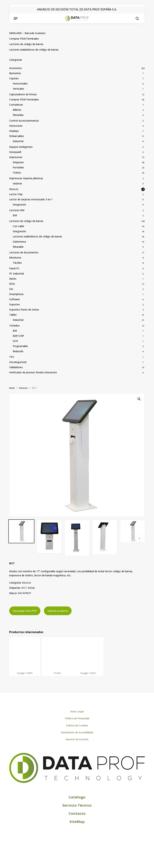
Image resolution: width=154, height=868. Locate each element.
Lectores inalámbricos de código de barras (34, 50)
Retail (31, 588)
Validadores (16, 367)
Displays (14, 131)
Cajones (14, 78)
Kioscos (14, 189)
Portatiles (18, 167)
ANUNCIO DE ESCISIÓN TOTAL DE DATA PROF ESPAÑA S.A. (77, 9)
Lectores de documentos (24, 252)
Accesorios (16, 68)
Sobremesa (19, 242)
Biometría (15, 73)
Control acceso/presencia (24, 121)
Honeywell (15, 152)
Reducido (18, 351)
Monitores (15, 258)
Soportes (15, 304)
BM (15, 215)
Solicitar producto (58, 611)
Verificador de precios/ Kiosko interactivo (33, 372)
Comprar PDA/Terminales (24, 39)
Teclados (14, 325)
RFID (12, 284)
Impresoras (16, 157)
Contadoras (16, 105)
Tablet (13, 315)
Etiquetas (18, 162)
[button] (16, 18)
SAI (11, 289)
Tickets (17, 173)
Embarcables (17, 136)
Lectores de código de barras (26, 44)
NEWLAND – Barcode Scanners (27, 33)
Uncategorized (18, 362)
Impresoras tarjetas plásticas (26, 178)
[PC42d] (57, 654)
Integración (19, 204)
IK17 (24, 588)
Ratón (13, 279)
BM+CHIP (18, 336)
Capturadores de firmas (23, 94)
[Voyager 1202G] (88, 654)
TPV (12, 357)
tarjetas (17, 183)
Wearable (18, 247)
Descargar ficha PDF (25, 611)
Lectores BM (17, 210)
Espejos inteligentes (21, 147)
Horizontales (20, 83)
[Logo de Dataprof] (77, 782)
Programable (20, 346)
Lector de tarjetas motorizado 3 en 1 (31, 199)
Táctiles (17, 263)
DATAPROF (24, 593)
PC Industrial (16, 274)
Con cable (18, 226)
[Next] (139, 539)
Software (15, 299)
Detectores (16, 126)
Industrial (18, 141)
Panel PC (14, 268)
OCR (15, 341)
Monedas (18, 115)
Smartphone (16, 294)
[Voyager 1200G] (25, 654)
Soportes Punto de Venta (24, 310)
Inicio (12, 388)
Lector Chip (16, 194)
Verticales (18, 89)
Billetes (17, 110)
